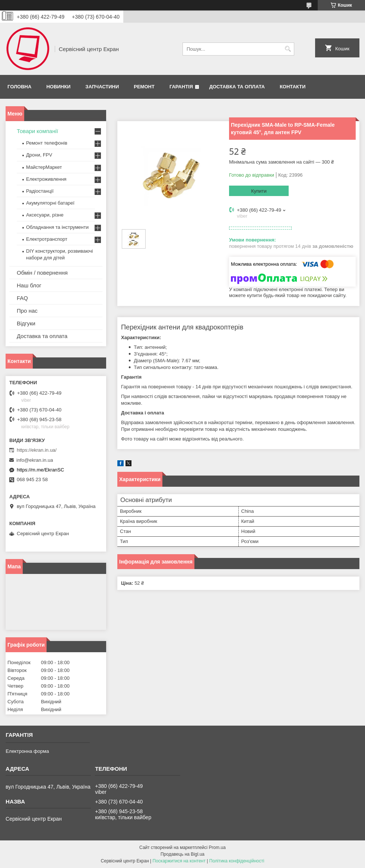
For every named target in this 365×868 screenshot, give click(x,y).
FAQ (22, 298)
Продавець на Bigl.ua (182, 854)
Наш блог (29, 285)
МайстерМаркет (44, 167)
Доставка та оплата (237, 87)
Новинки (58, 87)
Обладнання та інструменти (57, 227)
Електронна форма (27, 751)
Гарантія (181, 87)
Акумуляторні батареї (50, 203)
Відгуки (26, 323)
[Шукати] (288, 49)
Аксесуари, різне (45, 215)
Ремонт (144, 87)
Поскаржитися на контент (179, 861)
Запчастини (102, 87)
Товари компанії (37, 131)
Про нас (27, 311)
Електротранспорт (47, 239)
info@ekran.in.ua (35, 460)
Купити (259, 191)
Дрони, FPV (39, 155)
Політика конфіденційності (237, 861)
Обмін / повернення (42, 273)
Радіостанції (40, 191)
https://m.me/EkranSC (40, 470)
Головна (19, 87)
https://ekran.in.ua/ (37, 450)
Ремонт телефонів (47, 143)
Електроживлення (46, 179)
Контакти (293, 87)
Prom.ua (217, 848)
